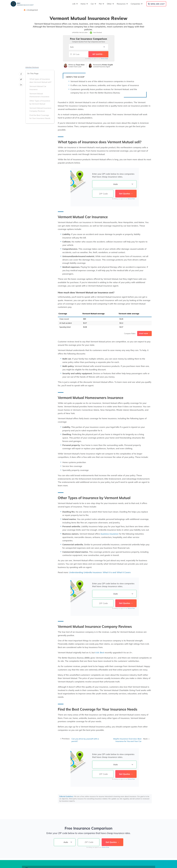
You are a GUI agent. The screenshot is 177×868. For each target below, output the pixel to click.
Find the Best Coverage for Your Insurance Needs (40, 117)
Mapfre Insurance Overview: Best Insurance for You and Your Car (127, 740)
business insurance (110, 534)
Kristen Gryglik (108, 65)
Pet (101, 4)
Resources (122, 4)
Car (93, 4)
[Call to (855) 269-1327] (156, 4)
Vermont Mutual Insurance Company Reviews (40, 110)
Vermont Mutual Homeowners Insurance (39, 95)
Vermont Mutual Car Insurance (38, 88)
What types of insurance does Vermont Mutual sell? (40, 81)
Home (84, 4)
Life (75, 4)
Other (110, 4)
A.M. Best (100, 652)
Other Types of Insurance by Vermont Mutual (40, 102)
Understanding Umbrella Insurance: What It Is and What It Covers (100, 572)
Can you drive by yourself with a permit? (85, 740)
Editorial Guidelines (66, 796)
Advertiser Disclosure (32, 67)
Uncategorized (32, 10)
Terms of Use (104, 59)
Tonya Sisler (80, 65)
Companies (136, 4)
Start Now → (144, 334)
